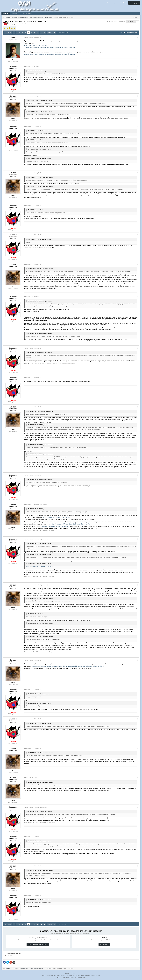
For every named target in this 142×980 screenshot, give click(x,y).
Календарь (15, 14)
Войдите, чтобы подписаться (117, 22)
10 (34, 33)
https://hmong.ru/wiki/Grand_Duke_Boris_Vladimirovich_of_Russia (72, 524)
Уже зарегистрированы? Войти (117, 3)
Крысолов (44, 100)
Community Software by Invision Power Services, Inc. (71, 977)
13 (45, 33)
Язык (68, 973)
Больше (136, 17)
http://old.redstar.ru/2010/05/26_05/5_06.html (56, 517)
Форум (6, 14)
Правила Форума (27, 14)
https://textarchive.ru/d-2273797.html (36, 45)
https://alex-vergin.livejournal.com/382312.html (55, 526)
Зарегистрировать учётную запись (38, 945)
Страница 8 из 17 (63, 32)
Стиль (74, 973)
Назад (10, 33)
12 (41, 33)
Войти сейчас (104, 945)
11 (38, 33)
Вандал (45, 71)
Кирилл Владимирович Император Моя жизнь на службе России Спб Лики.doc (50, 48)
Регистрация (134, 3)
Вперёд (50, 33)
